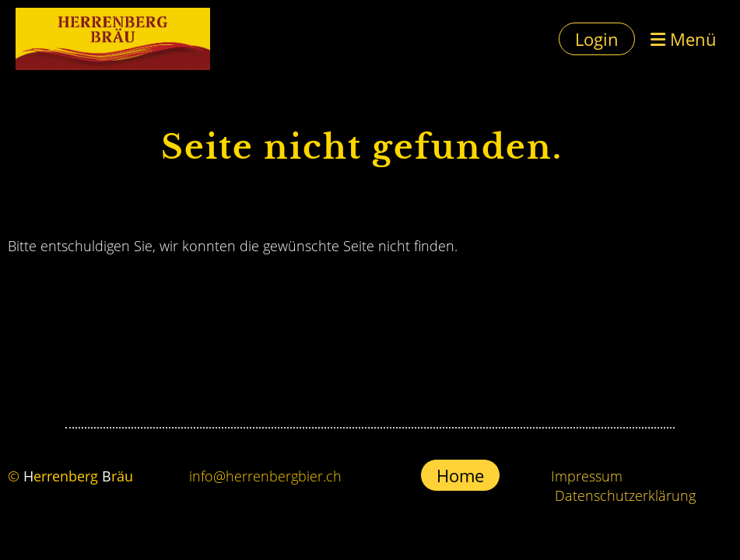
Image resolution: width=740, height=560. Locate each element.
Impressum (587, 476)
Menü (684, 39)
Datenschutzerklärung (625, 495)
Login (597, 39)
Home (460, 475)
